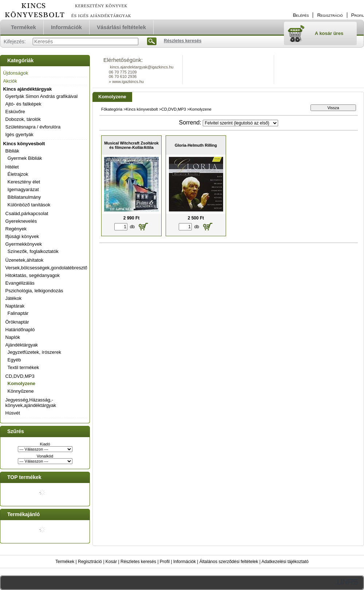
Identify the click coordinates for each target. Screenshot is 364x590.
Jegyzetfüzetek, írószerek (34, 352)
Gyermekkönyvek (24, 244)
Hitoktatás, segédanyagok (33, 275)
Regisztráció (90, 562)
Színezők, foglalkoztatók (33, 251)
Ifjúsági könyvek (22, 236)
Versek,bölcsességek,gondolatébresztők (48, 268)
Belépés (301, 15)
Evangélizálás (20, 283)
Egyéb (14, 360)
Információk (185, 562)
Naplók (13, 337)
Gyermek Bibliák (25, 158)
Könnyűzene (21, 391)
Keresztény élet (24, 182)
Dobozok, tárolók (23, 119)
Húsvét (13, 413)
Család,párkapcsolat (27, 213)
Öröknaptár (17, 322)
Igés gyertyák (19, 134)
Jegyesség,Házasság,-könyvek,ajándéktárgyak (31, 403)
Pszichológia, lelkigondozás (34, 291)
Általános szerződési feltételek (229, 562)
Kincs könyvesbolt (24, 144)
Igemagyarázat (23, 189)
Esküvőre (15, 112)
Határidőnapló (20, 330)
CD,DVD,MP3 (20, 376)
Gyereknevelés (21, 221)
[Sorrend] (240, 123)
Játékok (14, 298)
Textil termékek (23, 367)
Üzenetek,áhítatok (25, 260)
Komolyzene (22, 383)
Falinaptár (18, 313)
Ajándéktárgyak (22, 345)
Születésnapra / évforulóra (33, 127)
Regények (16, 229)
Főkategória (112, 109)
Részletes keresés (138, 562)
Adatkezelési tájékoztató (285, 562)
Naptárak (15, 306)
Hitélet (12, 167)
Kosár (111, 562)
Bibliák (12, 151)
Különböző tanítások (29, 205)
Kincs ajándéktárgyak (28, 89)
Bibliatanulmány (24, 197)
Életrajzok (18, 174)
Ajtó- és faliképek (23, 104)
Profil (165, 562)
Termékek (65, 562)
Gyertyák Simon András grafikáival (42, 96)
